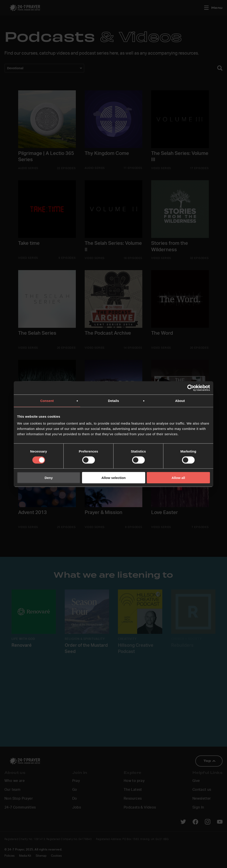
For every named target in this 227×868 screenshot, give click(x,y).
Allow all (178, 478)
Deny (49, 478)
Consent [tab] (47, 400)
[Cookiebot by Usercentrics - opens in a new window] (191, 388)
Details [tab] (113, 400)
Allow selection (113, 478)
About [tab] (180, 400)
